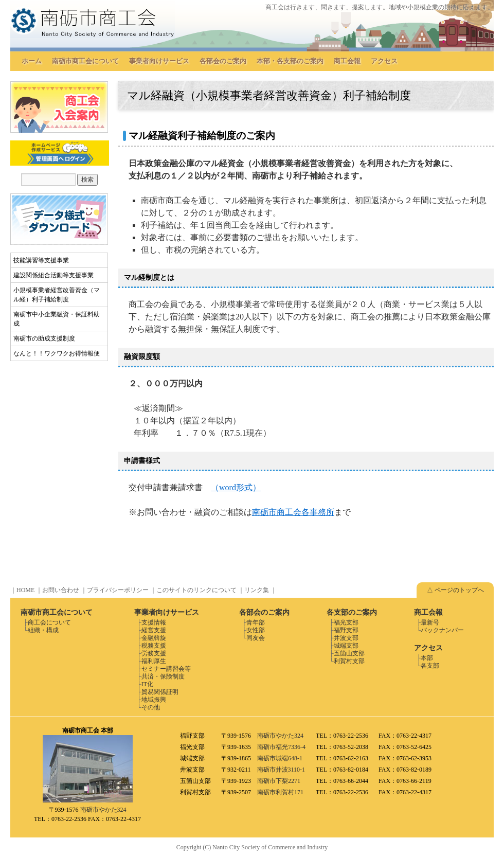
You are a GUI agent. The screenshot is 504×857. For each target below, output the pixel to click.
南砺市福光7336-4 (281, 747)
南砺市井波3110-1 (281, 770)
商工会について (49, 622)
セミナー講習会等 (166, 669)
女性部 (256, 630)
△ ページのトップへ (455, 590)
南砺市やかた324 (103, 810)
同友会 (256, 638)
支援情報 (154, 622)
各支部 (430, 666)
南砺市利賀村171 (280, 792)
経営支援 (154, 630)
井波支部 (346, 638)
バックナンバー (442, 630)
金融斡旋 (154, 638)
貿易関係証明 (160, 692)
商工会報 (347, 61)
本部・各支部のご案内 (290, 61)
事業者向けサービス (159, 61)
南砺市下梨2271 (279, 781)
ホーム (32, 61)
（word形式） (236, 487)
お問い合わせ (61, 590)
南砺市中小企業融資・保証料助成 (57, 319)
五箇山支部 (349, 653)
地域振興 (154, 700)
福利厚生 (154, 661)
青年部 (256, 622)
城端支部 (346, 646)
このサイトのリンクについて (196, 590)
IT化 (147, 684)
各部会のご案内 (223, 61)
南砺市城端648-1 (280, 758)
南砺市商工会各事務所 (293, 512)
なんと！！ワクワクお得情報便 (57, 353)
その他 (151, 707)
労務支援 (154, 653)
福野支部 (346, 630)
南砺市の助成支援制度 (44, 338)
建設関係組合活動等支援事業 (53, 275)
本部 (427, 658)
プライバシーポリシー (118, 590)
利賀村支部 (349, 661)
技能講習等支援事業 (41, 260)
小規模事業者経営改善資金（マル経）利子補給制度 (57, 295)
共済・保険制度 (163, 676)
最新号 (430, 622)
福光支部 (346, 622)
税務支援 (154, 646)
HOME (25, 590)
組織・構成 (43, 630)
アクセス (384, 61)
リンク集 (257, 590)
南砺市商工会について (85, 61)
